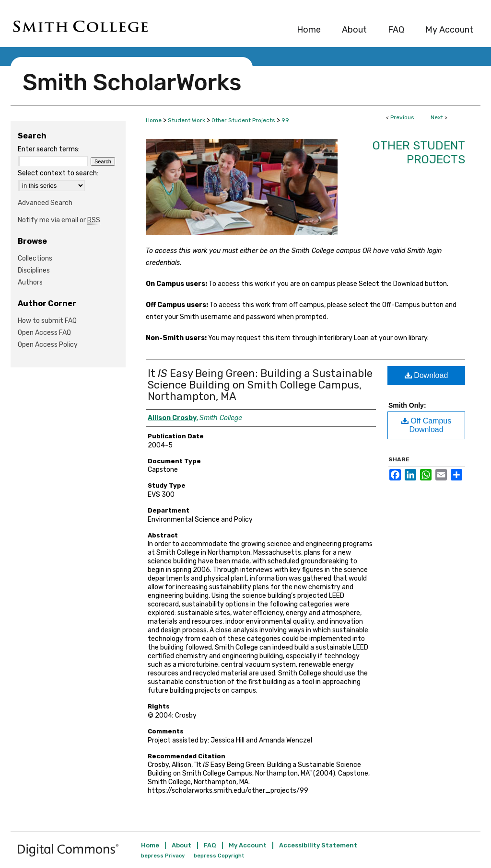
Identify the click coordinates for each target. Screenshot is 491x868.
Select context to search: (58, 173)
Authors (30, 282)
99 (285, 120)
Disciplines (34, 270)
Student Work (187, 120)
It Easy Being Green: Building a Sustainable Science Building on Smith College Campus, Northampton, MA (260, 385)
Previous (402, 117)
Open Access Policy (48, 345)
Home (154, 120)
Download (427, 375)
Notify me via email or (59, 220)
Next (437, 117)
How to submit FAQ (47, 321)
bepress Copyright (219, 856)
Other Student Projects (243, 120)
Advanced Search (45, 203)
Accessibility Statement (318, 845)
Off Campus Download (427, 425)
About (181, 845)
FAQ (210, 845)
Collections (35, 258)
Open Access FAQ (44, 333)
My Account (248, 845)
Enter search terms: (49, 149)
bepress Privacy (163, 856)
